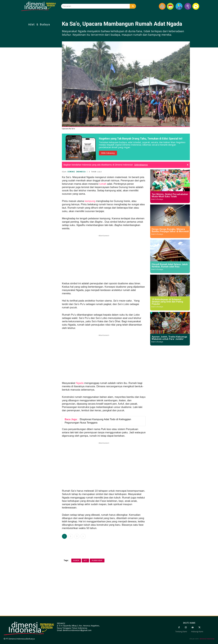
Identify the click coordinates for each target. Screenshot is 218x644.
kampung (90, 201)
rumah (102, 184)
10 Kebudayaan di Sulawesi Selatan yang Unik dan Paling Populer (167, 302)
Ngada (80, 383)
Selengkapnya (141, 165)
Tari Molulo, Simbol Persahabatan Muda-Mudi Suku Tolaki (170, 195)
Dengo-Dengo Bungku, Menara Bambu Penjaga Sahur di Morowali (170, 230)
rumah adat (97, 560)
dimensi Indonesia (207, 639)
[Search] (133, 6)
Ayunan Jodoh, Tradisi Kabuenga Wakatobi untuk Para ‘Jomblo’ (169, 338)
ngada (76, 560)
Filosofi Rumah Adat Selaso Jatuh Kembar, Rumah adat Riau (170, 265)
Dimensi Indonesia (77, 172)
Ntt (85, 560)
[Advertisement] (44, 102)
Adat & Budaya (39, 24)
